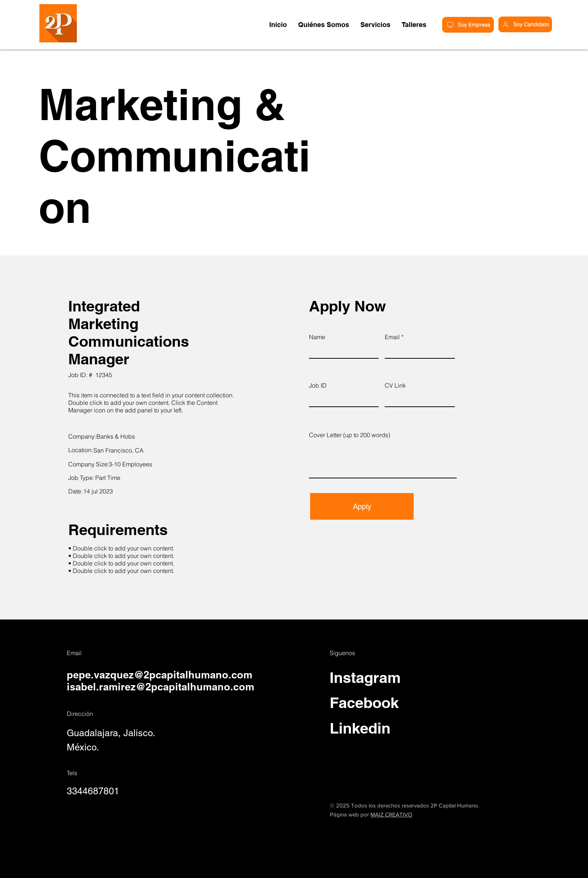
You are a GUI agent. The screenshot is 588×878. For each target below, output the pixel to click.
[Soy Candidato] (525, 24)
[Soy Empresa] (468, 25)
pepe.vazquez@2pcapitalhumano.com (160, 675)
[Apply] (362, 506)
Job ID (318, 385)
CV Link (395, 385)
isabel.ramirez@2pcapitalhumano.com (160, 687)
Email (392, 337)
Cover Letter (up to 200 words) (349, 435)
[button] (414, 25)
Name (317, 337)
